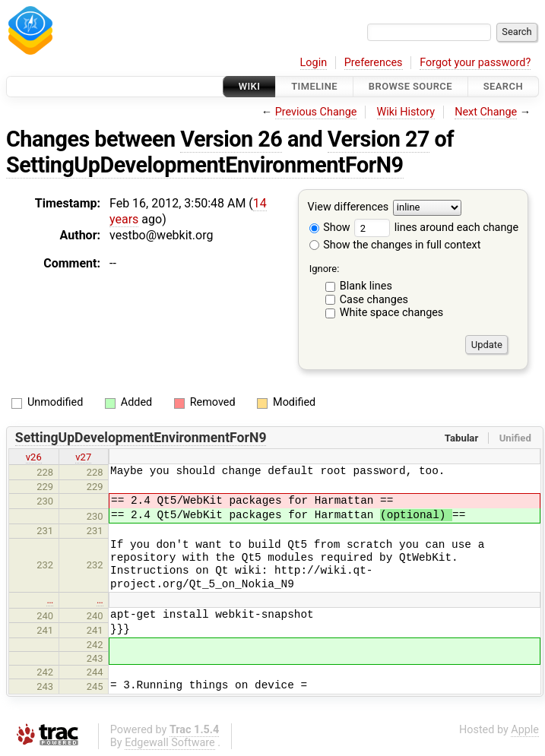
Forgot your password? (475, 63)
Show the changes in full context (395, 245)
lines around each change (436, 228)
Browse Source (410, 86)
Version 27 (379, 139)
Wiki (250, 86)
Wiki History (406, 112)
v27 (83, 457)
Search (503, 86)
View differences (349, 208)
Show (330, 228)
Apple (525, 730)
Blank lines (366, 286)
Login (314, 63)
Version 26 (231, 139)
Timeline (314, 86)
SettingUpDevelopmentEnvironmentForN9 (205, 165)
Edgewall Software (170, 743)
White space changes (392, 313)
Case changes (374, 300)
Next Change (486, 112)
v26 (34, 457)
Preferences (374, 63)
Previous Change (316, 112)
